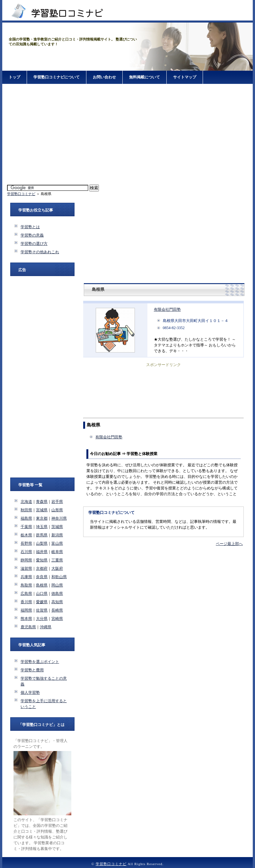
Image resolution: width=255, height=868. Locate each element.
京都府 (42, 568)
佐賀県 (42, 610)
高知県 (57, 602)
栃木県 (26, 535)
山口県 (42, 594)
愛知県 (42, 560)
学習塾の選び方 (34, 244)
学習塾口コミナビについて (57, 77)
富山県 (57, 543)
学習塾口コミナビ (21, 194)
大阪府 (57, 568)
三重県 (57, 560)
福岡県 (26, 610)
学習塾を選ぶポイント (40, 662)
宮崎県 (57, 619)
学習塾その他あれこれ (40, 252)
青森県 (42, 502)
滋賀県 (26, 568)
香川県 (26, 602)
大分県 (42, 619)
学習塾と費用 (32, 670)
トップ (14, 77)
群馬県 (42, 535)
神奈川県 (59, 518)
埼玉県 (42, 527)
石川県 (26, 552)
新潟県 (57, 535)
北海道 (26, 502)
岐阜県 (57, 552)
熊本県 (26, 619)
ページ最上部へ (229, 544)
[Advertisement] (127, 135)
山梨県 (42, 543)
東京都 (42, 518)
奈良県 (42, 577)
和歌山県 (59, 577)
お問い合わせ (104, 77)
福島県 (26, 518)
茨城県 (57, 527)
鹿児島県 (28, 627)
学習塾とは (30, 227)
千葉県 (26, 527)
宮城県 (42, 510)
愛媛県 (42, 602)
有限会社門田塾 (167, 309)
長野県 (26, 543)
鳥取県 (26, 585)
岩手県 (57, 502)
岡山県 (57, 585)
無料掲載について (145, 77)
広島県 (26, 594)
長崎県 (57, 610)
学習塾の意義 (32, 235)
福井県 (42, 552)
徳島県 (57, 594)
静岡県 (26, 560)
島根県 (42, 585)
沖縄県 (46, 627)
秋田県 (26, 510)
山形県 (57, 510)
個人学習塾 (30, 693)
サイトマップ (185, 77)
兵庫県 (26, 577)
